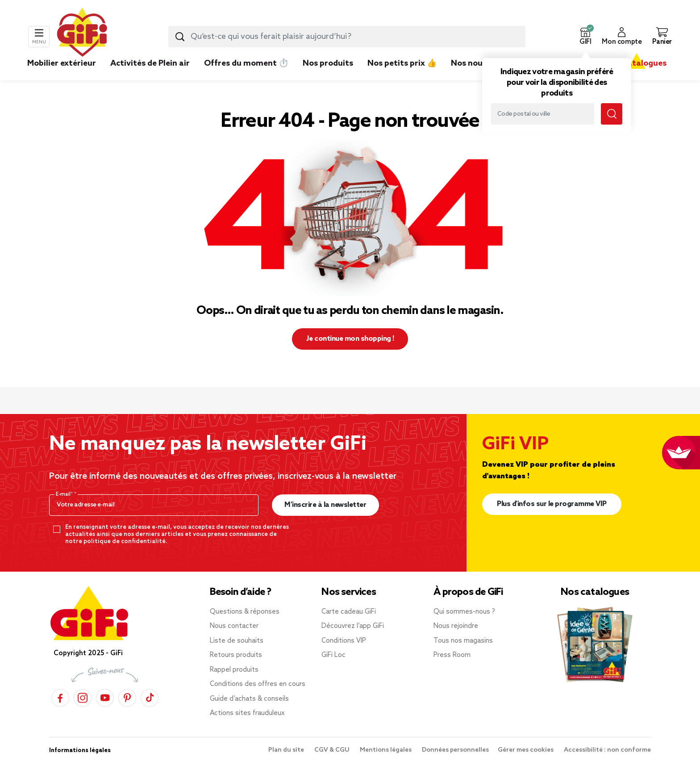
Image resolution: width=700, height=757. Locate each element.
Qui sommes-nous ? (464, 612)
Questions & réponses (245, 612)
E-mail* (65, 494)
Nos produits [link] (328, 63)
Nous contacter (234, 626)
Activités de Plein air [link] (150, 63)
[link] (328, 77)
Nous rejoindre (456, 626)
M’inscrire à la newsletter (325, 505)
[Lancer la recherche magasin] (612, 114)
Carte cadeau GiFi (349, 612)
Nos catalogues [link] (636, 63)
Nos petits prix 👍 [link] (402, 63)
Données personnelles (455, 750)
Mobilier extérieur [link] (62, 63)
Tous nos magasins (463, 641)
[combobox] (347, 37)
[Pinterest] (127, 696)
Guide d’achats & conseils (249, 699)
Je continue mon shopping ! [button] (350, 339)
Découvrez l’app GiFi (353, 626)
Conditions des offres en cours (258, 684)
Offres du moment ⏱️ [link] (246, 63)
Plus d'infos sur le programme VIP (552, 504)
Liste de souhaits (237, 641)
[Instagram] (83, 696)
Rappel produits (234, 670)
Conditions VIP (344, 641)
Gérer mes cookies (526, 750)
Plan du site (287, 750)
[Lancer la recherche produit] (180, 37)
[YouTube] (105, 696)
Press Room (452, 655)
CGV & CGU (333, 750)
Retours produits (236, 655)
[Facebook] (60, 696)
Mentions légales (386, 750)
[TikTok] (150, 696)
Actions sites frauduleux (247, 713)
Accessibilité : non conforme (607, 750)
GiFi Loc (333, 655)
